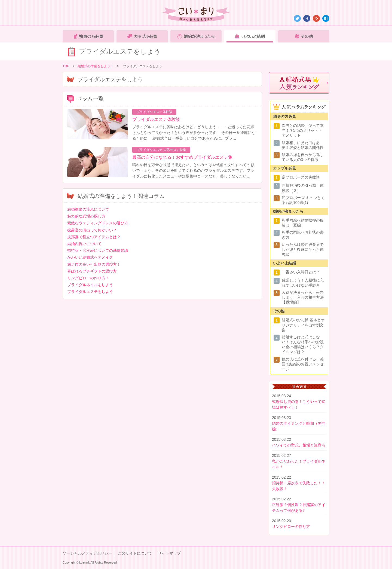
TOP (66, 66)
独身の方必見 (88, 36)
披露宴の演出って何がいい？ (92, 230)
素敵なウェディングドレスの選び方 (98, 223)
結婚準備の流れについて (88, 209)
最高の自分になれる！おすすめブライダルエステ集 (182, 157)
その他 (304, 36)
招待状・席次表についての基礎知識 (98, 250)
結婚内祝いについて (84, 244)
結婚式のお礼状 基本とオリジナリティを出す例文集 (303, 325)
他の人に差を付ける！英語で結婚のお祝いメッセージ (303, 364)
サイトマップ (169, 553)
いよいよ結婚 (250, 36)
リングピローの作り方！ (88, 278)
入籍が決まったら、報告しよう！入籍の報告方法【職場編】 (303, 297)
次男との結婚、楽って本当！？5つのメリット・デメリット (303, 130)
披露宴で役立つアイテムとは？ (94, 237)
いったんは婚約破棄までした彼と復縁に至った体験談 (303, 249)
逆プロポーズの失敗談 (301, 177)
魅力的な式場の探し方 (86, 216)
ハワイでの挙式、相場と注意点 (299, 445)
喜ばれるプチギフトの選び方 (92, 271)
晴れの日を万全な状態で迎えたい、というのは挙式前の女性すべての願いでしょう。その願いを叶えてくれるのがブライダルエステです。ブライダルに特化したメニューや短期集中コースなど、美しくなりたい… (193, 170)
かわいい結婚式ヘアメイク (90, 257)
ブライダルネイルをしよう (90, 285)
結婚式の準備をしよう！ (96, 66)
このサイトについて (135, 553)
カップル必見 (142, 36)
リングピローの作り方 (291, 527)
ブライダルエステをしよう (90, 292)
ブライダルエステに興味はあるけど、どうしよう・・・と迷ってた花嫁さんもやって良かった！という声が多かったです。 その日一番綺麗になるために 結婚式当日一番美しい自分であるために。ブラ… (194, 133)
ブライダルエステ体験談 (156, 119)
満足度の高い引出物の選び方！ (94, 264)
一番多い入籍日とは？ (301, 272)
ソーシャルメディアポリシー (87, 553)
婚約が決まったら (196, 36)
